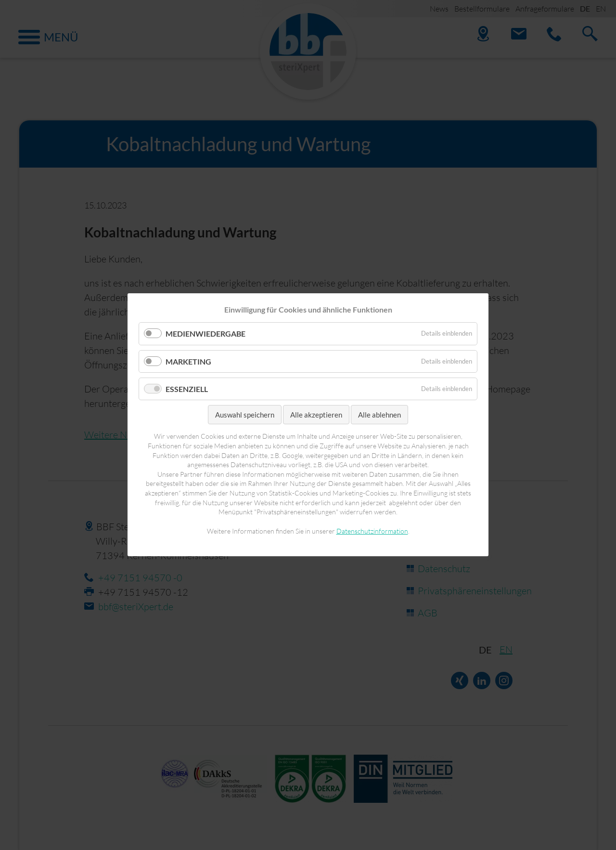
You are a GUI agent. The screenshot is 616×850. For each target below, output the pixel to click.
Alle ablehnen (379, 415)
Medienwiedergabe (205, 334)
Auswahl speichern (245, 415)
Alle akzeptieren (316, 415)
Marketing (188, 361)
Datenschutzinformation (372, 531)
